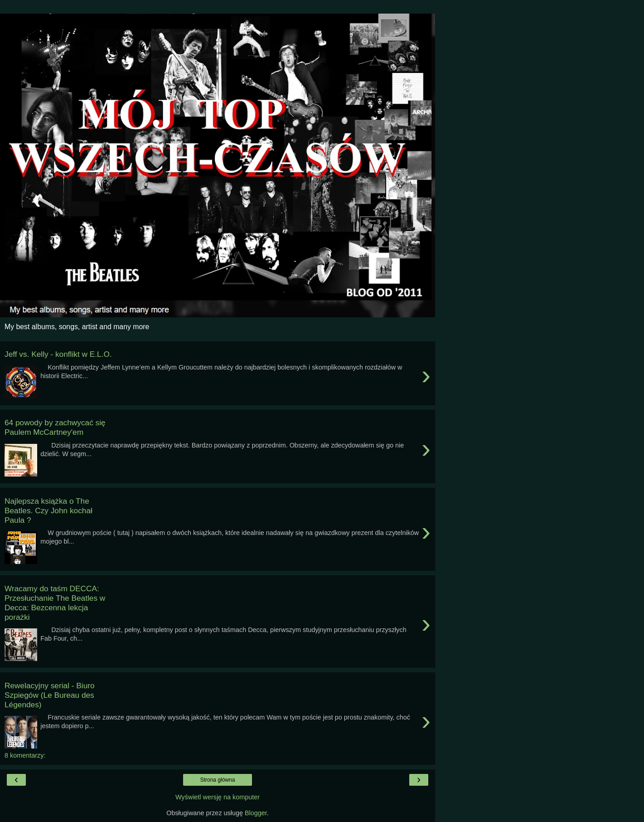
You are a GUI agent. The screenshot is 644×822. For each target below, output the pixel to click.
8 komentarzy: (25, 755)
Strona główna (218, 780)
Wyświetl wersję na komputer (218, 797)
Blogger (256, 813)
